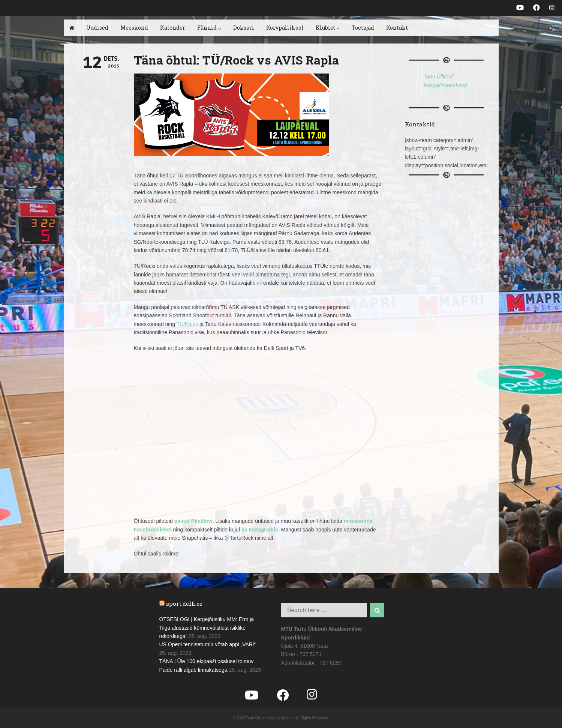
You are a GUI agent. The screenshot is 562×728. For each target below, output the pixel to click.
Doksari (244, 28)
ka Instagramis (260, 530)
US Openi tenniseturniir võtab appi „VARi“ (208, 644)
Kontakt (397, 28)
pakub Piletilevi (193, 521)
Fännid (209, 28)
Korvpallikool (285, 28)
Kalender (173, 28)
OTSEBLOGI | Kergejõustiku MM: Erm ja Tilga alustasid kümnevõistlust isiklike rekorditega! (207, 628)
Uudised (97, 28)
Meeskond (134, 28)
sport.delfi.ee (184, 603)
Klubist (328, 28)
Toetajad (363, 28)
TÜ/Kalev (187, 324)
